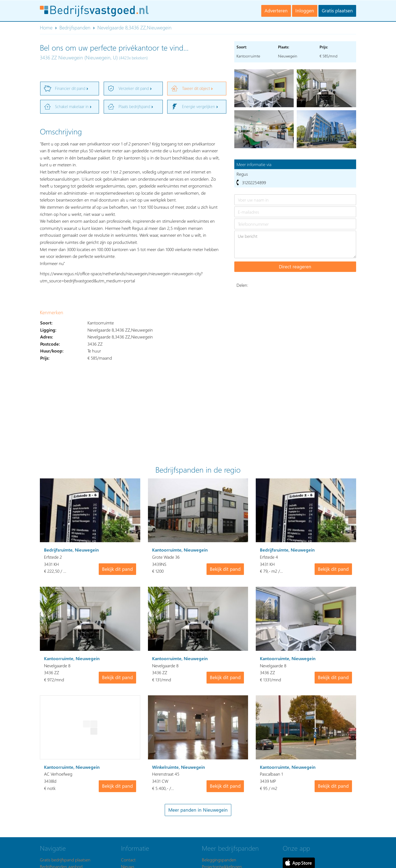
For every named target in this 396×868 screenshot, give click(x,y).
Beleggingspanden (219, 860)
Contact (128, 860)
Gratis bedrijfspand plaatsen (65, 860)
